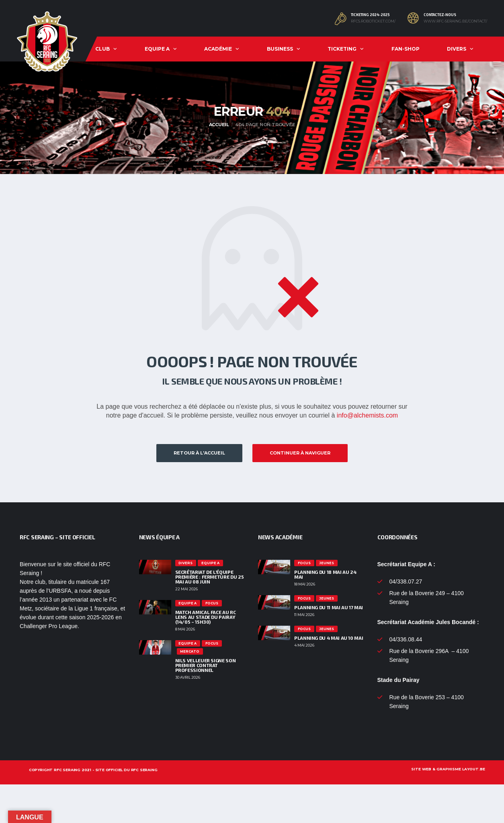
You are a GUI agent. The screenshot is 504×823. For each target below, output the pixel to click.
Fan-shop (406, 49)
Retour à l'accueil (199, 453)
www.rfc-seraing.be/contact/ (455, 21)
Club (102, 49)
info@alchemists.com (367, 415)
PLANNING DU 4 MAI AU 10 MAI (329, 638)
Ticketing (342, 49)
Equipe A (157, 49)
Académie (218, 49)
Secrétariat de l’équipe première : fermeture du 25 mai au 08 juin (210, 577)
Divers (457, 49)
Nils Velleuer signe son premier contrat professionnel (206, 665)
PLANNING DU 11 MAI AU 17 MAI (329, 607)
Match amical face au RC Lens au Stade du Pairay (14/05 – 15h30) (206, 617)
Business (280, 49)
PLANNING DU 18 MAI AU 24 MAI (325, 574)
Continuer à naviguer (300, 453)
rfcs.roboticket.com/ (373, 21)
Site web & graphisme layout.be (448, 769)
